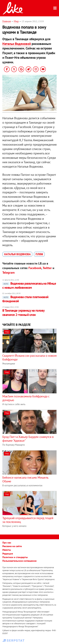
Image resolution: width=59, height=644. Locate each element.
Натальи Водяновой (17, 44)
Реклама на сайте (12, 546)
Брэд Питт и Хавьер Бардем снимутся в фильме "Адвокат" (28, 439)
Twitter (47, 268)
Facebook (35, 268)
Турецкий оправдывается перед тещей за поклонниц (28, 520)
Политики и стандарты (15, 557)
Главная (7, 21)
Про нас (7, 543)
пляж (39, 254)
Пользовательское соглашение (19, 561)
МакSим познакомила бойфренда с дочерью (26, 398)
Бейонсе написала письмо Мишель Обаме (25, 479)
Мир (16, 21)
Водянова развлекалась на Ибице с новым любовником (29, 285)
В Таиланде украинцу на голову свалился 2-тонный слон (23, 312)
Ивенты (7, 550)
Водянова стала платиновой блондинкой (25, 299)
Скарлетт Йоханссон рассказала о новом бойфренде (29, 357)
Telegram (8, 273)
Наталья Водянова (17, 254)
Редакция (8, 554)
